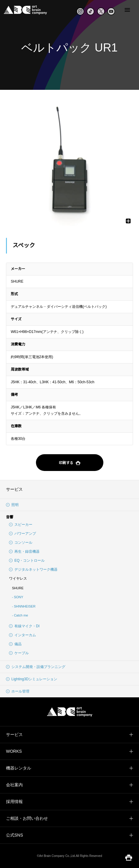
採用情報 (14, 802)
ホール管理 (18, 691)
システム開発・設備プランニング (36, 667)
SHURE (18, 588)
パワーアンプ (22, 534)
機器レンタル (19, 768)
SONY (18, 597)
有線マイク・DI (24, 626)
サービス (14, 489)
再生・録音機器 (24, 552)
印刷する (69, 463)
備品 (15, 644)
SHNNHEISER (25, 606)
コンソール (21, 543)
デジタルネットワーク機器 (33, 569)
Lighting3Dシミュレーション (32, 679)
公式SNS (15, 835)
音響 (10, 517)
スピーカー (21, 525)
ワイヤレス (18, 578)
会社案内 (14, 785)
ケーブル (19, 653)
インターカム (22, 635)
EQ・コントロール (27, 561)
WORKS (14, 751)
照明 (12, 505)
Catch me (21, 615)
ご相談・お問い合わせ (27, 818)
